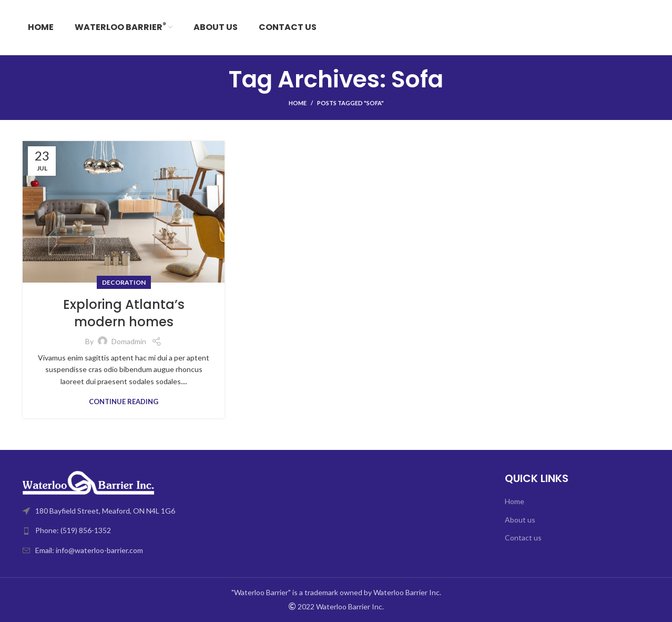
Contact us (523, 538)
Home (298, 103)
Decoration (124, 282)
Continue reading (124, 402)
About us (520, 520)
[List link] (175, 530)
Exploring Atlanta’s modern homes (124, 313)
